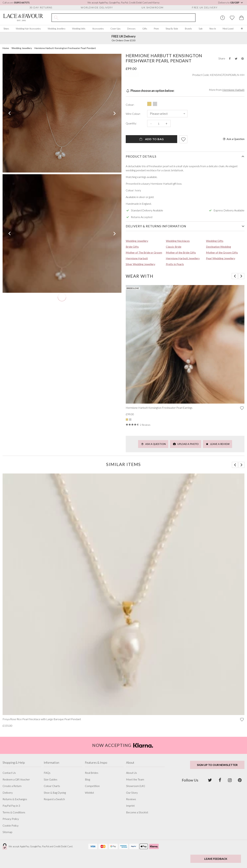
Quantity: (131, 123)
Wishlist (89, 793)
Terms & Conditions (14, 812)
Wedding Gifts (215, 241)
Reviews (131, 799)
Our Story (132, 793)
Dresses (131, 29)
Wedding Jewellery (57, 29)
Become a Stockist (137, 812)
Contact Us (9, 773)
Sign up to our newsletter (217, 765)
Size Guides (51, 779)
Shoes (6, 29)
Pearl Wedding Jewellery (221, 258)
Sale (201, 29)
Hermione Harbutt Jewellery (183, 258)
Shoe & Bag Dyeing (55, 793)
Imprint (130, 806)
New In (213, 29)
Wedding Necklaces (178, 241)
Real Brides (92, 773)
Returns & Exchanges (15, 799)
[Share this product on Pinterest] (243, 59)
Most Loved (228, 29)
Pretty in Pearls (175, 264)
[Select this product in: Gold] (149, 104)
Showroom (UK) (136, 786)
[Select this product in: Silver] (155, 104)
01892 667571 (22, 2)
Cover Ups (116, 29)
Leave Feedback (216, 859)
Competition (92, 786)
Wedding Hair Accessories (28, 29)
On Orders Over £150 (124, 38)
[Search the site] (128, 18)
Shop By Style (172, 29)
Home (6, 48)
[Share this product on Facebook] (230, 59)
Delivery (8, 793)
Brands (188, 29)
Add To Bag (151, 139)
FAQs (47, 773)
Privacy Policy (11, 819)
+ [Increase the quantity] (166, 123)
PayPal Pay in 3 (11, 806)
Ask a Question (233, 139)
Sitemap (7, 832)
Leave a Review (217, 444)
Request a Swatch (54, 799)
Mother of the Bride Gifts (181, 252)
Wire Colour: (133, 114)
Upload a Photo (186, 444)
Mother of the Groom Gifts (222, 252)
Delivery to (231, 2)
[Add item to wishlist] (183, 139)
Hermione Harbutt (233, 90)
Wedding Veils (79, 29)
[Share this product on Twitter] (236, 59)
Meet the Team (135, 779)
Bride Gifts (132, 247)
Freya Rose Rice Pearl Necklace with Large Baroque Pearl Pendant (42, 719)
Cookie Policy (11, 826)
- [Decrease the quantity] (151, 123)
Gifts (145, 29)
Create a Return (12, 786)
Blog (87, 779)
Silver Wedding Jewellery (140, 264)
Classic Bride (174, 247)
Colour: (130, 105)
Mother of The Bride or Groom (144, 252)
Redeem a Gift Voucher (16, 779)
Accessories (98, 29)
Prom (156, 29)
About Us (131, 773)
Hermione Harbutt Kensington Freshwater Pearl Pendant (65, 48)
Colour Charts (52, 786)
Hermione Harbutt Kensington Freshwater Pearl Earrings (159, 408)
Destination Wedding (219, 247)
